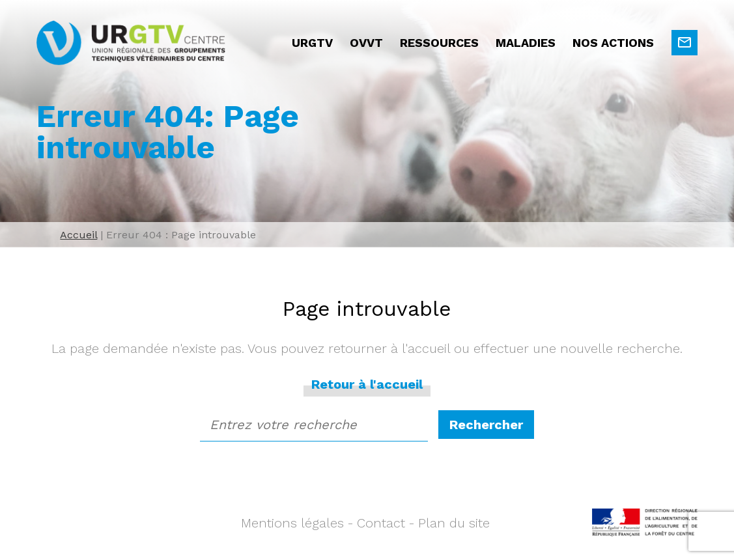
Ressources (439, 43)
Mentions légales (292, 523)
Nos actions (613, 43)
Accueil (78, 235)
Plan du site (454, 523)
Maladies (526, 43)
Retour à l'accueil (367, 384)
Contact (381, 523)
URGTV (312, 43)
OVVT (366, 43)
